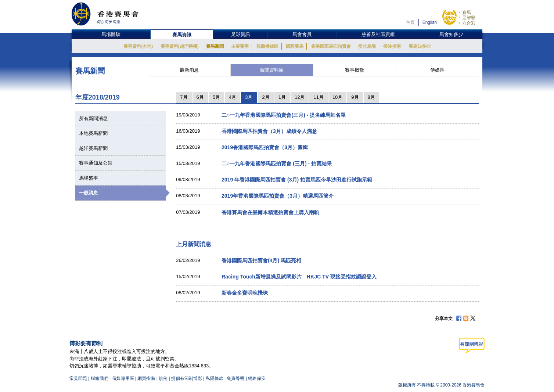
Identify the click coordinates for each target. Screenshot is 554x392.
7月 (184, 97)
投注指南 (392, 46)
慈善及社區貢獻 (378, 34)
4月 (233, 97)
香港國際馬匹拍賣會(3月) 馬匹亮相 (261, 260)
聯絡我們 (100, 378)
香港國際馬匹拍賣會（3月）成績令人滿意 (269, 131)
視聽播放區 (267, 46)
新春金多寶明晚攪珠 (245, 293)
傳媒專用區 (123, 378)
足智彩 (469, 18)
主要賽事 (240, 46)
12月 (300, 97)
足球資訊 (241, 34)
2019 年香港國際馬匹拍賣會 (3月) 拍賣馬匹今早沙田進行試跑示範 (297, 180)
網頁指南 (146, 378)
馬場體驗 (111, 34)
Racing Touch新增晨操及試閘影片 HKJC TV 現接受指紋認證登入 (299, 277)
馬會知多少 (451, 34)
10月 (337, 97)
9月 (355, 97)
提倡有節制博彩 (187, 378)
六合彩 (469, 23)
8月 (371, 97)
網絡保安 (257, 378)
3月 (249, 97)
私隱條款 (215, 378)
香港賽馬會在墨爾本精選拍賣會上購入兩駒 (270, 212)
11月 (318, 97)
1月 (282, 97)
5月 (216, 97)
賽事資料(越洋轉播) (180, 46)
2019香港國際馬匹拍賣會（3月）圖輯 (265, 147)
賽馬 (467, 12)
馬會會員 (302, 34)
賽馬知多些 (420, 46)
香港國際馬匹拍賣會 (331, 46)
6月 (200, 97)
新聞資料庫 (272, 70)
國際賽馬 (295, 46)
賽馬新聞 (215, 46)
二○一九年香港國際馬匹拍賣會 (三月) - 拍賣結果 (277, 163)
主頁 (410, 22)
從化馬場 (367, 46)
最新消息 (189, 70)
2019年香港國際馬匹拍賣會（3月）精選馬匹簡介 (278, 196)
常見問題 (78, 378)
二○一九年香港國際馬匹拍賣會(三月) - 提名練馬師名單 (284, 115)
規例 (164, 378)
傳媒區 (437, 70)
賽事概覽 (355, 70)
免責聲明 (235, 378)
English (430, 22)
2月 (266, 97)
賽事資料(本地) (138, 46)
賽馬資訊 (182, 35)
